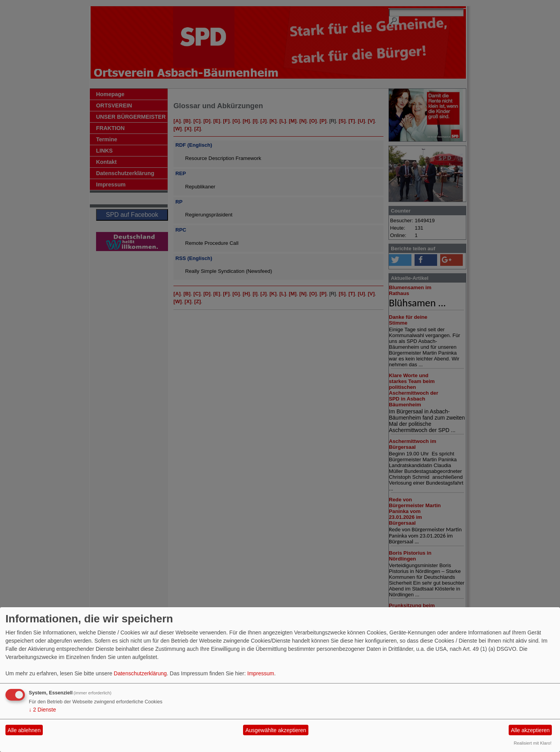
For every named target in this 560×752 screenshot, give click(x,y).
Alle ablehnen (24, 730)
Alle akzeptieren (530, 730)
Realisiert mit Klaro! (533, 743)
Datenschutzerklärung (140, 673)
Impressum (261, 673)
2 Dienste (42, 710)
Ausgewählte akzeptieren (276, 730)
